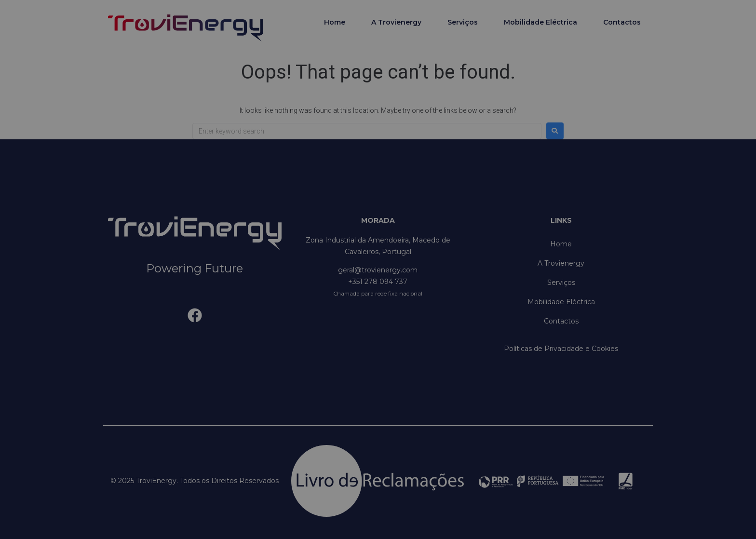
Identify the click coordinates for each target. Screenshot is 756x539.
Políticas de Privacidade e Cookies (561, 349)
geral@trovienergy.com (378, 270)
